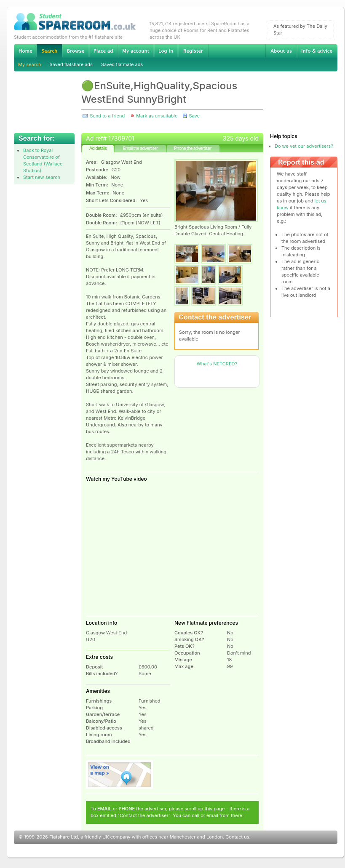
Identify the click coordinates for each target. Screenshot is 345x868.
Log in (166, 51)
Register (193, 51)
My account (136, 51)
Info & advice (317, 51)
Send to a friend (107, 116)
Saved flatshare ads (71, 64)
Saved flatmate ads (122, 64)
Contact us (237, 837)
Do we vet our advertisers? (304, 146)
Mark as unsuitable (157, 116)
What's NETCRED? (217, 364)
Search (49, 51)
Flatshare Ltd (64, 837)
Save (194, 116)
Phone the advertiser (193, 148)
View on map (120, 775)
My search (30, 64)
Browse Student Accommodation (75, 51)
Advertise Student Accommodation (103, 51)
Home (25, 51)
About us (281, 51)
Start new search (42, 177)
